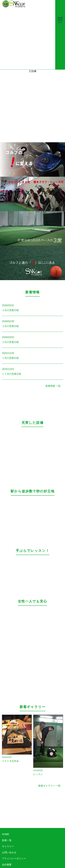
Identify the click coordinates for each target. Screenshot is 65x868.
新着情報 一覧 (53, 386)
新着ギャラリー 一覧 (49, 786)
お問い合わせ (9, 852)
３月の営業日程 (10, 326)
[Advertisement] (32, 106)
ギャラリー (8, 846)
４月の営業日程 (10, 310)
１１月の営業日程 (12, 374)
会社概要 (7, 865)
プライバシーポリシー (14, 859)
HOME (6, 834)
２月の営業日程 (10, 342)
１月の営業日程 (10, 358)
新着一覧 (7, 840)
